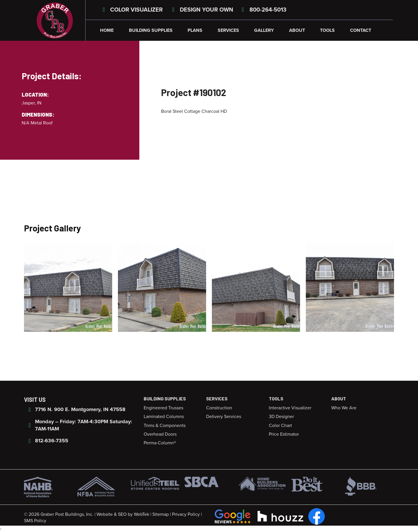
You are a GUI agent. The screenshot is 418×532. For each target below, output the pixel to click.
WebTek (142, 514)
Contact (361, 30)
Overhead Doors (160, 434)
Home (107, 30)
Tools (327, 30)
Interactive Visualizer (290, 408)
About (297, 30)
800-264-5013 (263, 10)
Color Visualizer (131, 10)
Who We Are (344, 408)
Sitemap (161, 514)
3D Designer (281, 417)
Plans (195, 30)
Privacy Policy (186, 514)
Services (228, 30)
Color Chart (280, 426)
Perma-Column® (160, 443)
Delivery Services (224, 417)
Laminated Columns (164, 417)
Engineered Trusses (163, 408)
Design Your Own (201, 10)
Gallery (264, 30)
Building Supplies (151, 30)
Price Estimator (284, 434)
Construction (219, 408)
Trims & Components (165, 426)
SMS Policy (35, 521)
